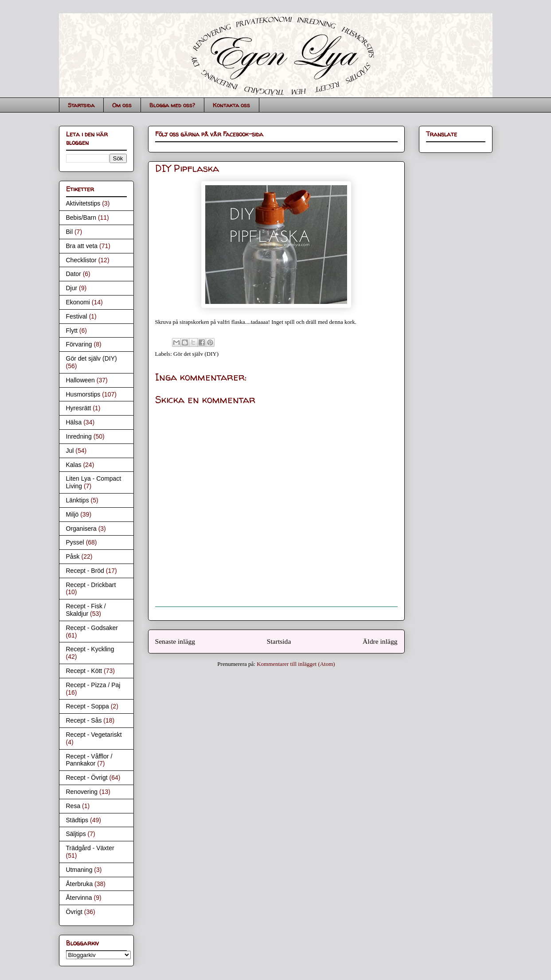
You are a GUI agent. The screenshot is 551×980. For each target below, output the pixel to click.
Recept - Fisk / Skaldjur (86, 610)
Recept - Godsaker (92, 628)
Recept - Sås (84, 720)
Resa (73, 806)
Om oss (122, 105)
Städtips (77, 820)
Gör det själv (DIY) (196, 354)
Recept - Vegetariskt (94, 735)
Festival (77, 316)
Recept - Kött (84, 671)
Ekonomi (78, 302)
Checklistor (81, 260)
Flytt (72, 331)
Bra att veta (82, 246)
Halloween (80, 380)
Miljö (72, 514)
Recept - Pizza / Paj (93, 685)
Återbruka (80, 884)
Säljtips (76, 834)
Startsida (81, 105)
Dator (74, 274)
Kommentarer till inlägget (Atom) (296, 664)
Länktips (78, 500)
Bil (70, 232)
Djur (72, 288)
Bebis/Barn (81, 218)
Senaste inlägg (175, 641)
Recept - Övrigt (87, 778)
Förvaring (79, 344)
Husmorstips (83, 394)
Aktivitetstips (83, 203)
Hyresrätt (79, 408)
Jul (70, 451)
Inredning (79, 436)
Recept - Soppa (88, 706)
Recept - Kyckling (90, 649)
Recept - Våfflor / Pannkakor (89, 760)
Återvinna (79, 898)
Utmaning (79, 870)
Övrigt (74, 912)
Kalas (74, 465)
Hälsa (74, 422)
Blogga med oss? (172, 105)
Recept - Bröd (85, 571)
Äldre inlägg (380, 641)
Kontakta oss (231, 105)
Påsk (73, 556)
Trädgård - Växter (90, 848)
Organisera (81, 529)
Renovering (82, 792)
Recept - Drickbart (91, 585)
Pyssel (75, 542)
